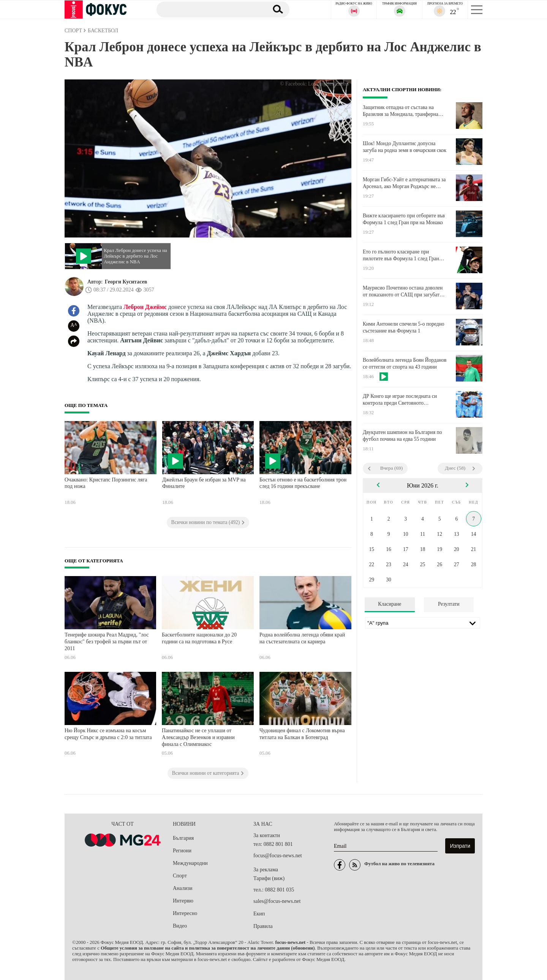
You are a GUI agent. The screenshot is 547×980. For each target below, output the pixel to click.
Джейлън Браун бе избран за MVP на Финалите (204, 483)
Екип (259, 914)
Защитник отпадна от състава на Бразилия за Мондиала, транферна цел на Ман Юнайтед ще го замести (402, 111)
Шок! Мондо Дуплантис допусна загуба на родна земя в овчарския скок (405, 147)
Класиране (390, 604)
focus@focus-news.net (278, 856)
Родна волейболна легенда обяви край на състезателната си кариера (302, 638)
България (183, 838)
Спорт (180, 876)
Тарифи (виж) (269, 878)
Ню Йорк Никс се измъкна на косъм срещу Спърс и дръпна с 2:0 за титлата (108, 734)
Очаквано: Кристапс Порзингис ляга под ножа (106, 483)
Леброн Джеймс (145, 307)
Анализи (183, 888)
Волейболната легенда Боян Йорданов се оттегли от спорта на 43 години (405, 363)
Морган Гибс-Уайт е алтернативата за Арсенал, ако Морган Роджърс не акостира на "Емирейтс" (404, 183)
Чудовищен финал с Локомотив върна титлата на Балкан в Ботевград (302, 734)
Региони (182, 851)
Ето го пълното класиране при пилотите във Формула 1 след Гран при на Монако (401, 255)
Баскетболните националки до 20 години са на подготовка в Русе (199, 638)
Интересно (185, 913)
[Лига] (423, 623)
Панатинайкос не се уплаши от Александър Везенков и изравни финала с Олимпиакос (198, 737)
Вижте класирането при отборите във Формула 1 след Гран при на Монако (404, 219)
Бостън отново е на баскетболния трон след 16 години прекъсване (303, 483)
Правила (263, 926)
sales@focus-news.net (277, 901)
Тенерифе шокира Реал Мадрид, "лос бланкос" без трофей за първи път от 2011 (107, 641)
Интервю (183, 901)
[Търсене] (209, 9)
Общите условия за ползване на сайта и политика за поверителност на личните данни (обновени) (208, 948)
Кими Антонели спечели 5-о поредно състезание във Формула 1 (404, 327)
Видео (180, 926)
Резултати (449, 604)
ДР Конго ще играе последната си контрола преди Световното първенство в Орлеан (400, 400)
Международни (190, 863)
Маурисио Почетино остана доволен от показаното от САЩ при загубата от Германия (403, 291)
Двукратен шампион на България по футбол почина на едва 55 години (402, 436)
